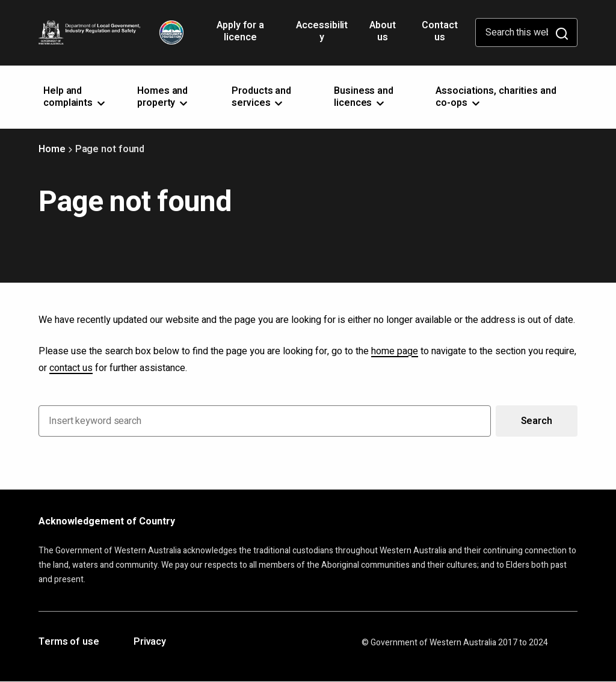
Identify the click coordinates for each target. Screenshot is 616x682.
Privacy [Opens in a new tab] (150, 642)
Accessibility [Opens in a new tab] (322, 35)
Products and (261, 97)
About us (383, 31)
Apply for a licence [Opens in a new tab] (240, 35)
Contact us (439, 31)
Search (537, 421)
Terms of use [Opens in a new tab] (69, 642)
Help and (75, 97)
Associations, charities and (496, 97)
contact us (71, 368)
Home (52, 149)
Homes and (163, 97)
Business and (364, 97)
